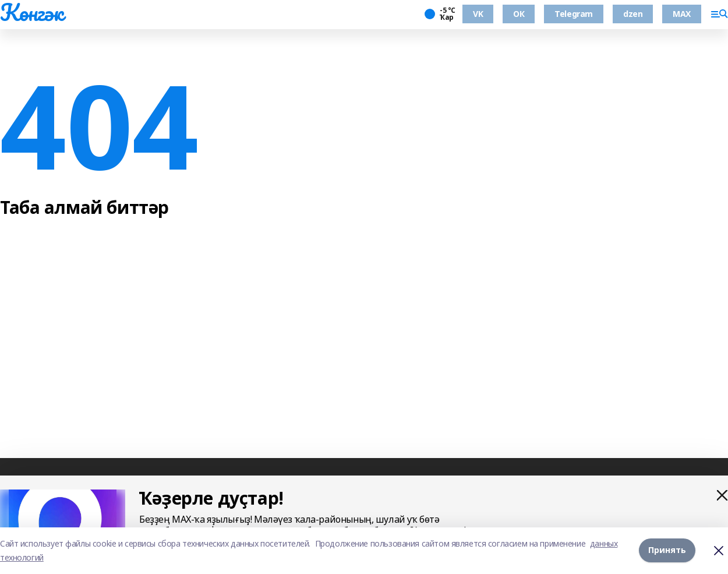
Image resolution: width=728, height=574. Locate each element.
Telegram (574, 14)
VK (478, 14)
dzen (633, 14)
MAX (682, 14)
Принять (667, 550)
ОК (519, 14)
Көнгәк (31, 12)
